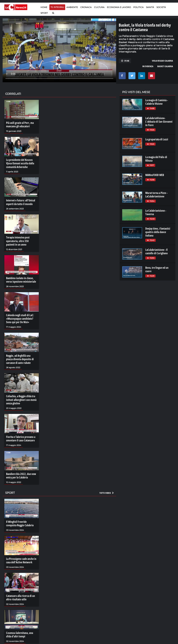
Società (161, 7)
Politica (138, 7)
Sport (44, 13)
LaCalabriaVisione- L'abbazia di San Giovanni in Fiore (159, 122)
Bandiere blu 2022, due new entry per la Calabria (21, 474)
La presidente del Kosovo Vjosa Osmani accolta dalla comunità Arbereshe (20, 163)
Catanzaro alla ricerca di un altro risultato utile (21, 595)
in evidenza (148, 66)
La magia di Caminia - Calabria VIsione (157, 102)
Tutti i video (107, 491)
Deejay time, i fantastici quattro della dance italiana (158, 232)
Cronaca (86, 7)
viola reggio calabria (162, 61)
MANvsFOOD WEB (155, 175)
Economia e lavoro (119, 7)
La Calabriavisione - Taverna (156, 212)
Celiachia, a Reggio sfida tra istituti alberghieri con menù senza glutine (21, 398)
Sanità (150, 7)
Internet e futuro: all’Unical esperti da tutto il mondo (21, 202)
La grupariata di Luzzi (157, 139)
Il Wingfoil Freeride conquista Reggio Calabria (20, 522)
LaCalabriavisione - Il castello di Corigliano (157, 251)
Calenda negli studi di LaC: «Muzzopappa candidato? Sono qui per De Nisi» (20, 318)
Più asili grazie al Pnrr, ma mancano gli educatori (20, 125)
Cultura (99, 7)
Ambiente (72, 7)
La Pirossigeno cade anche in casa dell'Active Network (21, 558)
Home (44, 7)
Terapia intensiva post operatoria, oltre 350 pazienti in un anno (18, 240)
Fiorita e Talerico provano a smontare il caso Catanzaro (21, 437)
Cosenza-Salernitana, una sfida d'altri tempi (20, 632)
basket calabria (165, 66)
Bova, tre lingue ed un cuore (157, 269)
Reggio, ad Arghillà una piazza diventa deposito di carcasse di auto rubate (20, 358)
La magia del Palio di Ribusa (156, 159)
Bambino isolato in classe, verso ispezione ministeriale (21, 279)
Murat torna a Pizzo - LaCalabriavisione (156, 195)
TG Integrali (57, 7)
